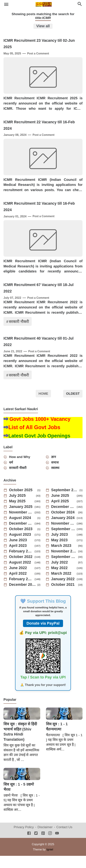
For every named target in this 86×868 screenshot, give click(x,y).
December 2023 (21, 536)
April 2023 (18, 558)
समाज (55, 474)
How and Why (20, 469)
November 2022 (64, 564)
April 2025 (60, 513)
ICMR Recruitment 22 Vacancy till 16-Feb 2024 (40, 129)
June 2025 (61, 508)
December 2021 (23, 597)
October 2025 (21, 502)
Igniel (50, 861)
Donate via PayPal (43, 635)
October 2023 (21, 541)
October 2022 (21, 569)
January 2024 (63, 530)
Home (43, 405)
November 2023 (63, 536)
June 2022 (18, 580)
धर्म (11, 474)
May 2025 (18, 513)
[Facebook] (29, 846)
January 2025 (21, 519)
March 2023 (62, 558)
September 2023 (63, 541)
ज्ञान (54, 469)
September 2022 (64, 569)
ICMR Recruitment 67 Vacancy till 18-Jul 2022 (40, 299)
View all (43, 26)
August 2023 (21, 547)
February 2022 (21, 591)
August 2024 (21, 530)
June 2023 (18, 552)
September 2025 (65, 502)
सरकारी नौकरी (19, 333)
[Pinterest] (43, 846)
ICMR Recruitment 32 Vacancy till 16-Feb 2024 (40, 214)
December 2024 (63, 519)
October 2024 (63, 525)
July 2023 (60, 547)
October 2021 (63, 597)
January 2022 (63, 591)
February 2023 (21, 564)
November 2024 (21, 525)
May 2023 (60, 552)
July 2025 (18, 508)
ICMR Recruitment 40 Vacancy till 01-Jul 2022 (40, 353)
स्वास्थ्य (56, 480)
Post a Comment (38, 54)
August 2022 (21, 575)
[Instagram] (50, 846)
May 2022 (60, 580)
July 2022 (60, 575)
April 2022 (18, 586)
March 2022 (62, 586)
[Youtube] (57, 846)
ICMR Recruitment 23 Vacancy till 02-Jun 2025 (40, 44)
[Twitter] (36, 846)
